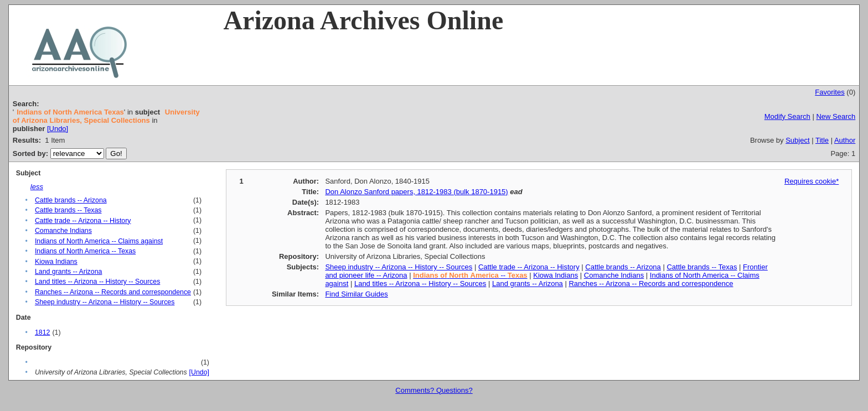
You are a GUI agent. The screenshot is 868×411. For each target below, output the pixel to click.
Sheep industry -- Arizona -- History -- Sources (105, 302)
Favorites (830, 92)
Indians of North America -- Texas (85, 251)
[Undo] (58, 129)
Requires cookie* (812, 181)
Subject (797, 140)
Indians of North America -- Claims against (99, 241)
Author (845, 140)
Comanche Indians (63, 231)
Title (822, 140)
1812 (42, 332)
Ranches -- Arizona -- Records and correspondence (113, 292)
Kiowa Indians (56, 262)
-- (470, 275)
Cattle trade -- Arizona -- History (83, 221)
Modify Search (787, 116)
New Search (836, 116)
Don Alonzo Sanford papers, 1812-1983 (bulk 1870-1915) (416, 192)
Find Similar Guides (356, 294)
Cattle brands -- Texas (68, 210)
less (37, 187)
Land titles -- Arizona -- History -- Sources (97, 282)
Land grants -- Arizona (68, 272)
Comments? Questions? (434, 390)
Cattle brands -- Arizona (71, 200)
